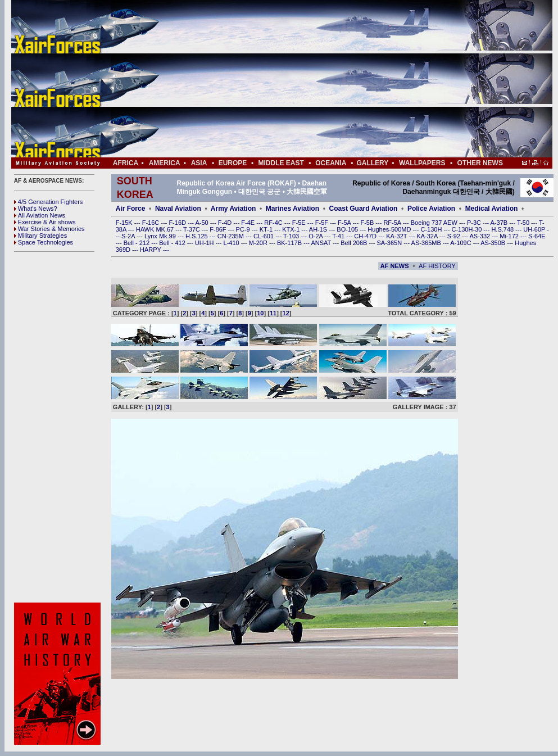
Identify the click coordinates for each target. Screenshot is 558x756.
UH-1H (205, 243)
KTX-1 (292, 229)
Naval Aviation (178, 209)
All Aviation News (40, 215)
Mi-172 (510, 236)
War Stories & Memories (49, 229)
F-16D (178, 223)
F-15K (125, 223)
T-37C (192, 229)
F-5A (345, 223)
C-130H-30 (468, 229)
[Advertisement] (315, 79)
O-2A (316, 236)
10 (260, 313)
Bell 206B (355, 243)
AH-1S (319, 229)
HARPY (151, 250)
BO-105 (348, 229)
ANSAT (322, 243)
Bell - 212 (138, 243)
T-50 (524, 223)
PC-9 (244, 229)
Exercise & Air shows (45, 222)
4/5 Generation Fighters (49, 202)
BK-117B (290, 243)
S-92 (455, 236)
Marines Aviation (292, 209)
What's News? (36, 209)
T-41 (339, 236)
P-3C (475, 223)
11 (273, 313)
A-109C (461, 243)
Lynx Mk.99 (161, 236)
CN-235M (232, 236)
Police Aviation (431, 209)
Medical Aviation (492, 209)
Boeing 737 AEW (435, 223)
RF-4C (274, 223)
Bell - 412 (173, 243)
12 (286, 313)
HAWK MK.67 (156, 229)
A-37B (500, 223)
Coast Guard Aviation (364, 209)
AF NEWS (395, 266)
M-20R (259, 243)
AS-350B (494, 243)
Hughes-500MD (390, 229)
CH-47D (366, 236)
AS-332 (481, 236)
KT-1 (267, 229)
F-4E (249, 223)
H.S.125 (198, 236)
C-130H (432, 229)
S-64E (537, 236)
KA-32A (428, 236)
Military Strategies (40, 236)
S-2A (129, 236)
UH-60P (535, 229)
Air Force (131, 209)
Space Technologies (44, 242)
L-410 (232, 243)
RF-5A (393, 223)
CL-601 (264, 236)
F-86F (219, 229)
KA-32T (397, 236)
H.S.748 (503, 229)
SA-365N (390, 243)
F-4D (226, 223)
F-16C (152, 223)
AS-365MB (427, 243)
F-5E (300, 223)
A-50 (202, 223)
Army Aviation (233, 209)
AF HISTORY (437, 266)
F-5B (368, 223)
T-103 (292, 236)
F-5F (323, 223)
